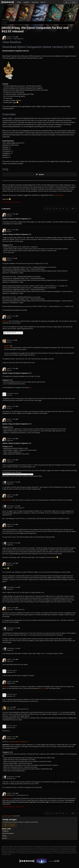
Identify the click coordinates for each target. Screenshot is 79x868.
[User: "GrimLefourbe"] (4, 483)
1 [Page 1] (48, 209)
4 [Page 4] (57, 209)
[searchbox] (39, 23)
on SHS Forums (59, 195)
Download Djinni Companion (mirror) (16, 51)
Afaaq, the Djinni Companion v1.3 (20, 373)
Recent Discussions (8, 833)
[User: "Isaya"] (4, 708)
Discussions (35, 2)
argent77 (9, 37)
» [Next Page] (76, 209)
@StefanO (5, 321)
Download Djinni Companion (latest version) (33, 47)
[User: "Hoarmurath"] (4, 394)
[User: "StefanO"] (4, 259)
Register (74, 2)
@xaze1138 (6, 687)
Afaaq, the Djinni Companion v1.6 (19, 742)
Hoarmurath (10, 393)
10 (73, 209)
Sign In (67, 2)
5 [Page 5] (60, 209)
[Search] (76, 23)
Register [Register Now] (13, 825)
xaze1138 (9, 670)
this (59, 712)
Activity (19, 2)
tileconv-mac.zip (11, 332)
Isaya (8, 707)
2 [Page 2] (51, 209)
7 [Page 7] (66, 209)
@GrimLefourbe (7, 500)
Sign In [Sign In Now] (6, 825)
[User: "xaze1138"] (4, 671)
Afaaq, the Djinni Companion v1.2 (20, 234)
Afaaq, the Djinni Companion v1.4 (20, 424)
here (30, 387)
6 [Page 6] (63, 209)
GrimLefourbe (10, 482)
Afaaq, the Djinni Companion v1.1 (20, 219)
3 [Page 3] (54, 209)
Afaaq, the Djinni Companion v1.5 (20, 443)
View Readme (12, 42)
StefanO (9, 258)
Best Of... (43, 2)
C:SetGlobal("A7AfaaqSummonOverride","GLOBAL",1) (18, 474)
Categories (26, 2)
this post (43, 688)
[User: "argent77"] (4, 38)
